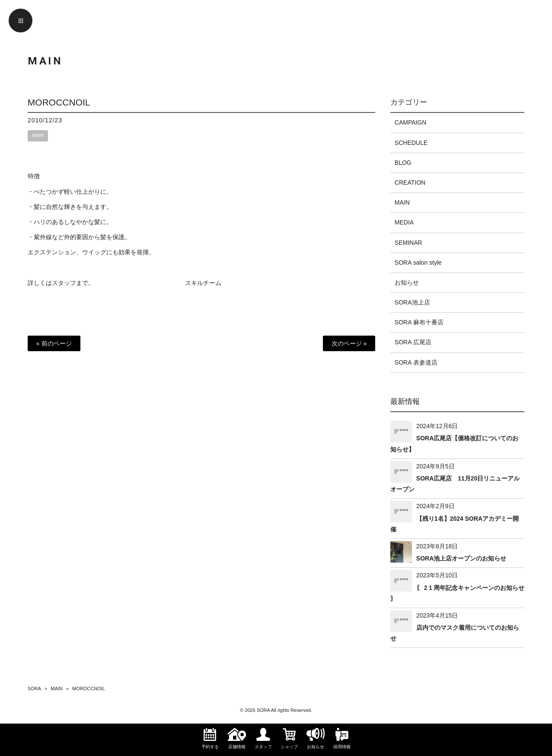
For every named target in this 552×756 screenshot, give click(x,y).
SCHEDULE (411, 143)
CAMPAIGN (411, 122)
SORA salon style (418, 263)
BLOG (403, 163)
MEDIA (404, 222)
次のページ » (349, 343)
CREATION (410, 183)
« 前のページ (54, 343)
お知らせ (407, 282)
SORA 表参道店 (416, 362)
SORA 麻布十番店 (419, 322)
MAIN (38, 135)
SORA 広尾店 (413, 342)
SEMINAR (408, 243)
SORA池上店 (412, 302)
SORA (34, 689)
